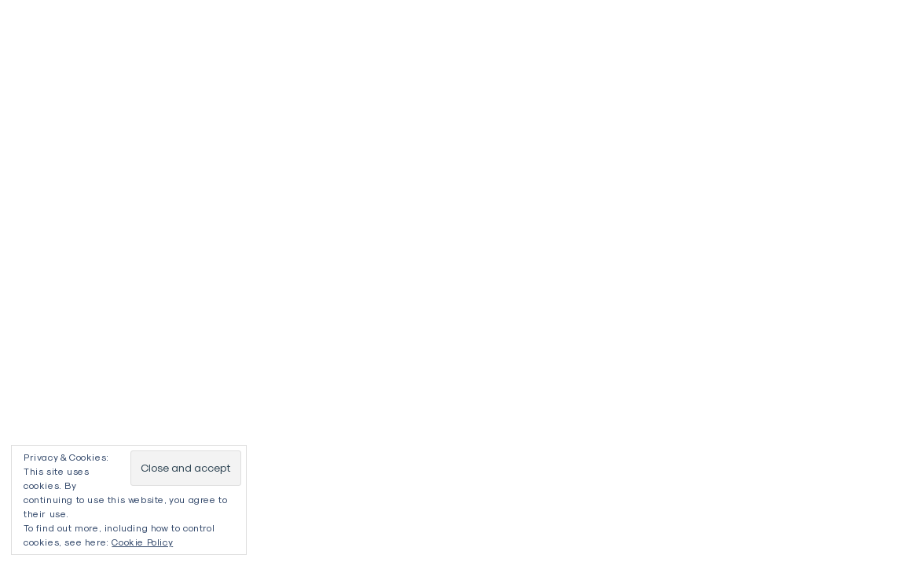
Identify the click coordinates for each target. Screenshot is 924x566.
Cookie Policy (142, 542)
